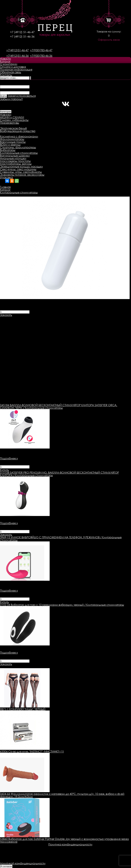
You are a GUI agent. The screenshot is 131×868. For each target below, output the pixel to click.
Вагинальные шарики (15, 156)
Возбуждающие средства (18, 131)
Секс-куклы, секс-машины (18, 169)
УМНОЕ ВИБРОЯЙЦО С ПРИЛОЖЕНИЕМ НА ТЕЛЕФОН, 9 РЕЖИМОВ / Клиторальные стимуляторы (61, 539)
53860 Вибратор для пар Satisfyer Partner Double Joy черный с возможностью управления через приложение (64, 840)
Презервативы (10, 123)
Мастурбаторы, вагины (16, 164)
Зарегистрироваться (22, 96)
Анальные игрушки (13, 158)
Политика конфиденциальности (70, 844)
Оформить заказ (109, 40)
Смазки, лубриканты (14, 120)
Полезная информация (16, 70)
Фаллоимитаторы (12, 139)
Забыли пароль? (11, 99)
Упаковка (6, 177)
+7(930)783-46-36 (41, 56)
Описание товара (12, 318)
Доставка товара (40, 318)
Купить (4, 470)
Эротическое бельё (13, 128)
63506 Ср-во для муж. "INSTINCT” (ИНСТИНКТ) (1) (32, 752)
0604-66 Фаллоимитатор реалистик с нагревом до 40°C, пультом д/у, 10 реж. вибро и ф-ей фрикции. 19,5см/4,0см (62, 795)
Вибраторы (8, 150)
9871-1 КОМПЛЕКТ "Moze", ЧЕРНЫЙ (23, 709)
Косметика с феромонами (19, 136)
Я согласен (6, 866)
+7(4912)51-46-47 (17, 50)
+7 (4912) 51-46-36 (22, 36)
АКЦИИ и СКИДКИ (12, 117)
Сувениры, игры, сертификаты (21, 172)
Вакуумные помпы (13, 142)
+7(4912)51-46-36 (17, 56)
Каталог (5, 61)
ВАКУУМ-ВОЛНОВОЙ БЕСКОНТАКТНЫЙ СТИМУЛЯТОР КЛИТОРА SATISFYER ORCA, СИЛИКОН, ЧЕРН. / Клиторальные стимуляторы (59, 407)
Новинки (6, 115)
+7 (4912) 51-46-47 (22, 32)
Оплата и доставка (13, 67)
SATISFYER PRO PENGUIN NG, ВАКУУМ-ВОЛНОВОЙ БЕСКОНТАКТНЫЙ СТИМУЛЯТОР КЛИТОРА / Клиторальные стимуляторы (59, 474)
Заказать (6, 315)
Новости (5, 59)
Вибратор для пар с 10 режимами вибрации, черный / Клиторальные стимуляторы (62, 605)
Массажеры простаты (15, 161)
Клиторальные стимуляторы (19, 153)
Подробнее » (9, 458)
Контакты (6, 75)
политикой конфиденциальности (23, 863)
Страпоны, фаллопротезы (18, 147)
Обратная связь (11, 72)
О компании (9, 64)
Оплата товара (66, 318)
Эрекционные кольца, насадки (21, 167)
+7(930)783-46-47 (41, 50)
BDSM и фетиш (10, 145)
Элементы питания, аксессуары (22, 175)
